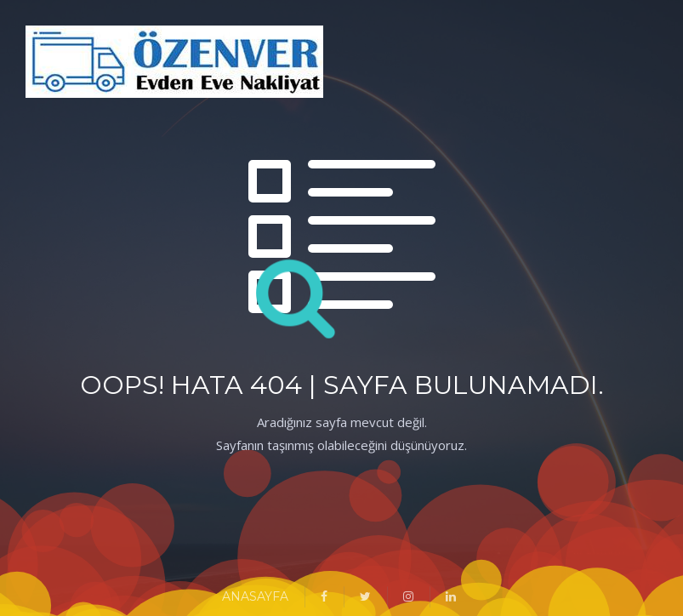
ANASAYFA (255, 596)
